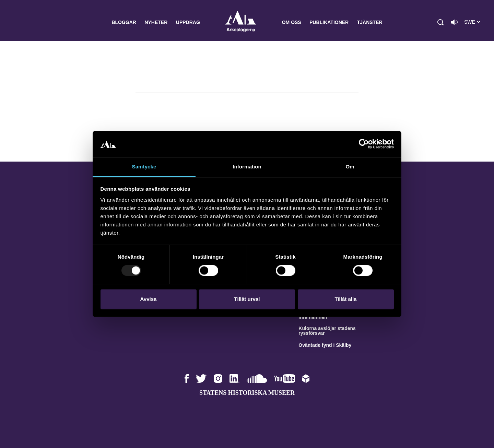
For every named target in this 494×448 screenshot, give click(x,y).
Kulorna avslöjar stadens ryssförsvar (327, 331)
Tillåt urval (247, 299)
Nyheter (156, 22)
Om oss (292, 22)
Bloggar (124, 22)
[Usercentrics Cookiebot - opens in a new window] (364, 144)
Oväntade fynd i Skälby (325, 345)
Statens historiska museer (247, 393)
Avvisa (149, 299)
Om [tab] (350, 167)
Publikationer (329, 22)
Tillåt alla (346, 299)
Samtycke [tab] (144, 167)
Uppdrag (188, 22)
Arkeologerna (241, 22)
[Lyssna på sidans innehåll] (454, 22)
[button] (440, 22)
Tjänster (370, 22)
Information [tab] (247, 167)
